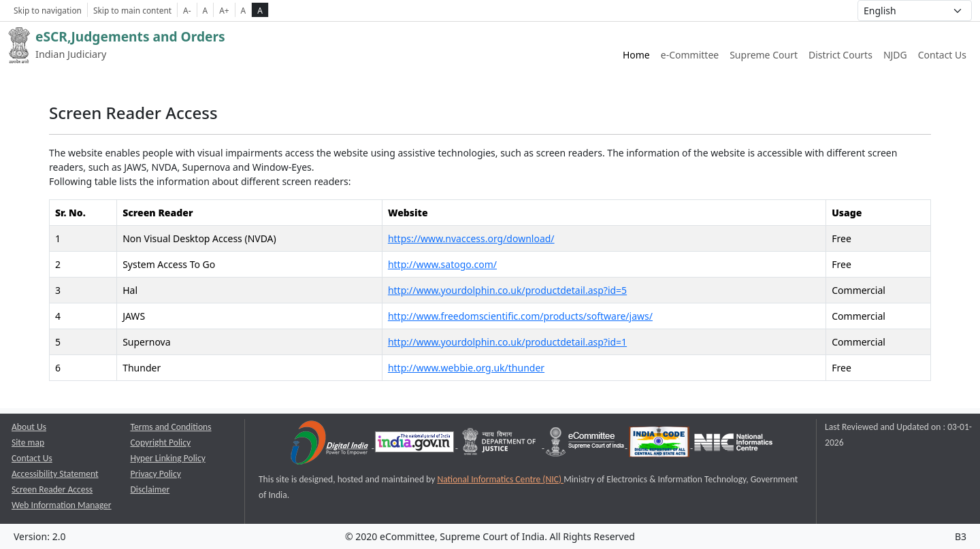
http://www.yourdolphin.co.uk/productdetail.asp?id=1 (507, 342)
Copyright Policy (161, 443)
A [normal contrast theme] (244, 10)
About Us (29, 427)
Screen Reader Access (52, 489)
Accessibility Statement (55, 474)
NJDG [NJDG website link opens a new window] (895, 55)
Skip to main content (132, 10)
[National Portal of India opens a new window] (415, 445)
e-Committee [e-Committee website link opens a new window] (690, 55)
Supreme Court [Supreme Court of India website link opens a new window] (764, 55)
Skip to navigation (48, 10)
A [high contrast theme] (260, 10)
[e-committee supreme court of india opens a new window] (586, 445)
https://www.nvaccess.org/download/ (471, 238)
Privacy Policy (156, 474)
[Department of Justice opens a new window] (501, 445)
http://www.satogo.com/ (442, 264)
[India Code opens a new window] (660, 445)
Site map (28, 443)
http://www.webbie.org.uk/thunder (466, 368)
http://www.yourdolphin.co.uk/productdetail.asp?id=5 (507, 290)
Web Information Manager (62, 505)
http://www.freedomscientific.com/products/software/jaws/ (520, 316)
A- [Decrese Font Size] (187, 10)
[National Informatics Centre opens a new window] (733, 445)
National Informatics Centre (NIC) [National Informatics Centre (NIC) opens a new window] (500, 479)
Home (636, 55)
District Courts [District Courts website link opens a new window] (840, 55)
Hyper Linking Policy (168, 458)
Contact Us (942, 55)
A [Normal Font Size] (206, 10)
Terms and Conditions (171, 427)
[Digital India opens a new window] (330, 445)
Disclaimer (150, 489)
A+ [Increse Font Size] (224, 10)
